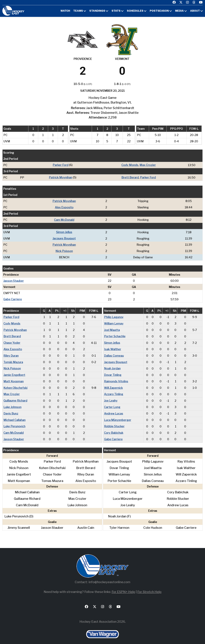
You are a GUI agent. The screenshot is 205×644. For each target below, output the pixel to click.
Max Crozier (148, 165)
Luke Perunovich (14, 423)
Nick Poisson (64, 250)
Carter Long (112, 404)
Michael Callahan (15, 416)
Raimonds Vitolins (116, 379)
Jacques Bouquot (64, 238)
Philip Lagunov (114, 316)
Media (180, 11)
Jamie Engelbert (14, 372)
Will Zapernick (113, 385)
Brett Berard (130, 177)
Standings (97, 11)
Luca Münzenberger (118, 416)
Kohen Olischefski (16, 385)
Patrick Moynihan (61, 177)
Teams (78, 11)
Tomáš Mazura (13, 360)
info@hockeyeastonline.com (109, 578)
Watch (65, 11)
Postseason (159, 11)
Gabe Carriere (13, 298)
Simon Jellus (64, 231)
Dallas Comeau (114, 353)
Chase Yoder (12, 341)
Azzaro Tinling (114, 391)
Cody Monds (130, 165)
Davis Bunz (11, 410)
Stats (116, 11)
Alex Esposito (64, 207)
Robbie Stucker (114, 423)
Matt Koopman (14, 379)
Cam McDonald (64, 219)
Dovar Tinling (113, 372)
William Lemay (114, 322)
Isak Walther (113, 347)
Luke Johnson (12, 404)
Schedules (135, 11)
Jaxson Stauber (14, 280)
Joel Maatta (112, 328)
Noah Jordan (112, 366)
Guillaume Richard (15, 398)
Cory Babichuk (114, 429)
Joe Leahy (111, 398)
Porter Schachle (115, 335)
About (195, 11)
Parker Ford (61, 165)
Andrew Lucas (114, 410)
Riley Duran (11, 353)
